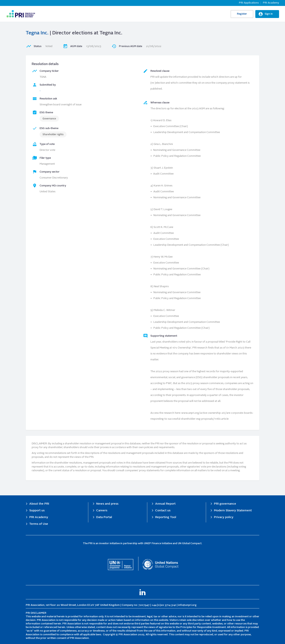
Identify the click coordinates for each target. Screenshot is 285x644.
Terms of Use (39, 524)
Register (242, 14)
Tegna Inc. (37, 33)
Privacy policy (224, 517)
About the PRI (39, 504)
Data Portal (104, 517)
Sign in (269, 14)
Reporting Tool (166, 517)
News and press (107, 504)
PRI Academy (271, 3)
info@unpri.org (187, 605)
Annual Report (165, 504)
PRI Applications (249, 3)
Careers (102, 511)
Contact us (163, 511)
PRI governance (225, 504)
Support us (37, 511)
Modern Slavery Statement (233, 511)
